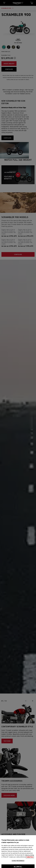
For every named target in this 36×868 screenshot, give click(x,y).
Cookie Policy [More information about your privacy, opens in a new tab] (30, 862)
